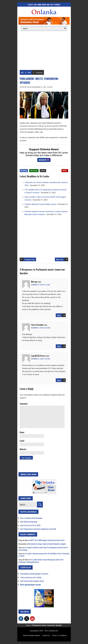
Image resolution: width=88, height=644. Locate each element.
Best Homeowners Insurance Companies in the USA (38, 529)
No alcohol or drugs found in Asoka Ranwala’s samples (47, 544)
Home (28, 625)
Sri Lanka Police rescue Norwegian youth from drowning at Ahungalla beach (41, 561)
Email (22, 441)
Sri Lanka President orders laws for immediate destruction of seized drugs (43, 549)
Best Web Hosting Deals (29, 522)
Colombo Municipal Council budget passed (40, 204)
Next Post (60, 259)
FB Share (24, 171)
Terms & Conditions (59, 635)
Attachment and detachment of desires (34, 574)
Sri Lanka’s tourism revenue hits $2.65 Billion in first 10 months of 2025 (44, 555)
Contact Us (46, 635)
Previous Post (30, 259)
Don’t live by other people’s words (32, 581)
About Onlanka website (32, 635)
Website (23, 449)
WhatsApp (34, 171)
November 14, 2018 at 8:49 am (41, 328)
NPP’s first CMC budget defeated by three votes (48, 540)
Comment (24, 404)
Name (23, 432)
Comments (39, 72)
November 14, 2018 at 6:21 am (40, 285)
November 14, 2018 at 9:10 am (40, 359)
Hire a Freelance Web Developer (31, 518)
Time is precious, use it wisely (31, 577)
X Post (43, 171)
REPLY (65, 171)
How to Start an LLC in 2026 (30, 525)
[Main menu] (44, 28)
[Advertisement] (44, 51)
